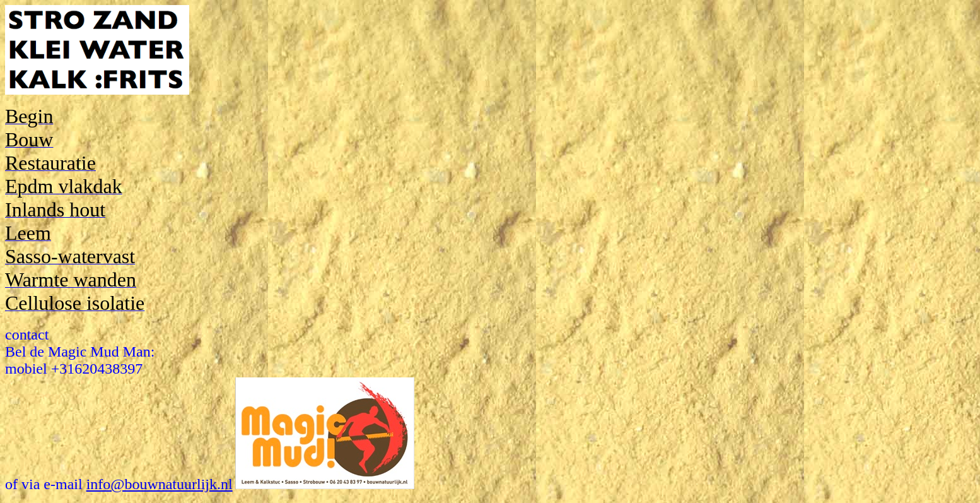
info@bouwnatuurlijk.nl (160, 484)
